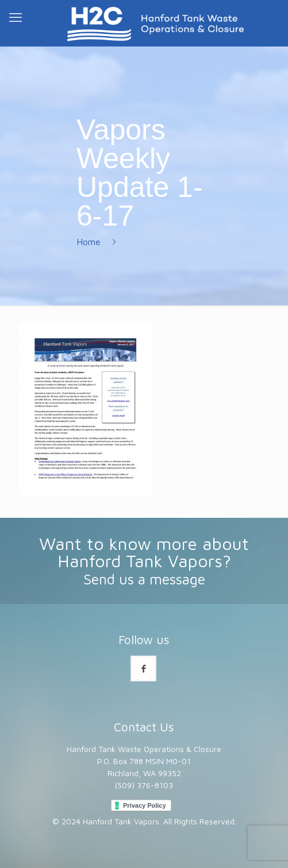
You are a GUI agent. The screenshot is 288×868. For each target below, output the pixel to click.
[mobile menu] (16, 17)
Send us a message (144, 579)
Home (89, 242)
